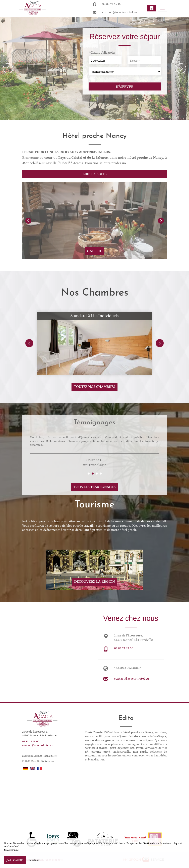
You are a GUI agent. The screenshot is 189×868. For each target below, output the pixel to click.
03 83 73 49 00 (112, 4)
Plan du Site (50, 756)
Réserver (125, 86)
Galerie (94, 251)
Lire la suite (94, 174)
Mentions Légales (32, 756)
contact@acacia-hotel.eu (120, 12)
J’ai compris (15, 860)
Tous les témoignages (94, 487)
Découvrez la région (94, 581)
